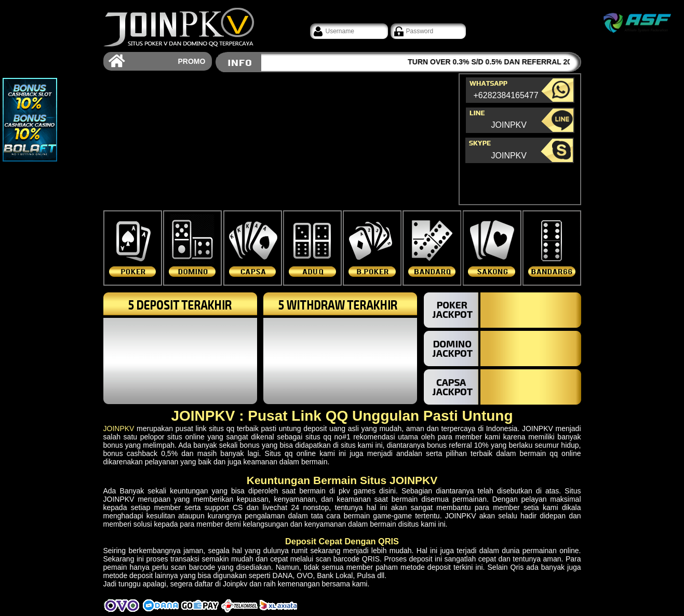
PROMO (192, 61)
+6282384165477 (498, 96)
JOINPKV (509, 125)
